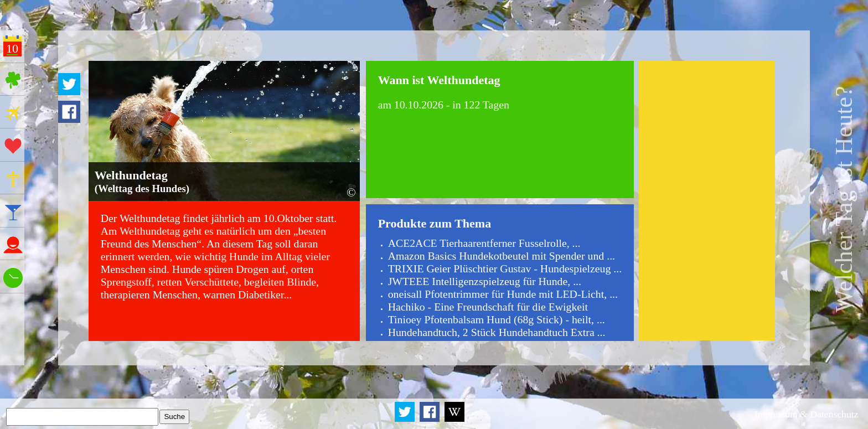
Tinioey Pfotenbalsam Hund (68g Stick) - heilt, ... (497, 319)
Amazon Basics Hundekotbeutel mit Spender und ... (502, 256)
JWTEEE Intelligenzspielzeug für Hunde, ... (485, 281)
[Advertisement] (707, 200)
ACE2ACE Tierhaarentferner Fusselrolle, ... (484, 243)
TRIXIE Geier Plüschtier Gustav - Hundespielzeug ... (505, 268)
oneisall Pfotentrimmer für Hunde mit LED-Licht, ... (503, 294)
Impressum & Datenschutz (807, 414)
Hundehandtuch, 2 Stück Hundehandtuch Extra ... (497, 332)
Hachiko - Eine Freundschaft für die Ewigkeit (488, 307)
